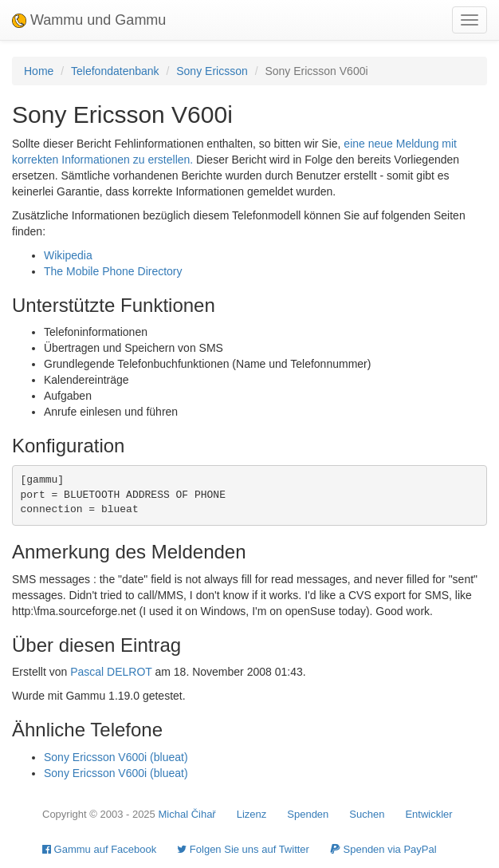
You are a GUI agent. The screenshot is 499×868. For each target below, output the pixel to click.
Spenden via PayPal (383, 849)
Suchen (367, 814)
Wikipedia (68, 255)
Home (39, 71)
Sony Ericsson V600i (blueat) (116, 757)
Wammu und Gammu (89, 20)
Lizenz (252, 814)
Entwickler (428, 814)
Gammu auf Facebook (99, 849)
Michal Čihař (187, 814)
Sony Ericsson (212, 71)
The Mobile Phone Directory (113, 271)
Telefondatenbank (115, 71)
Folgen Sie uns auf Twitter (243, 849)
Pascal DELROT (111, 672)
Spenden (308, 814)
